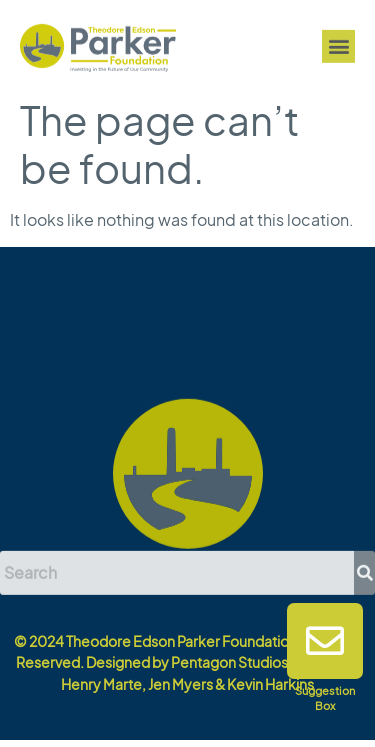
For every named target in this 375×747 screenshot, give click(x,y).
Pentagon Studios (229, 662)
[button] (338, 47)
